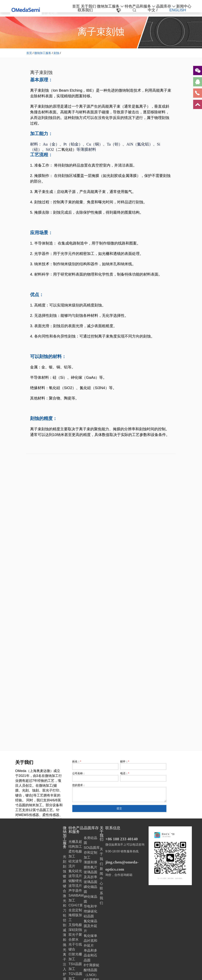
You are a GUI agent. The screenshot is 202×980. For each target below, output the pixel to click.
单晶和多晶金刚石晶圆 (90, 955)
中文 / (153, 10)
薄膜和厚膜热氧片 (90, 865)
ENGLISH (178, 10)
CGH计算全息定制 (76, 908)
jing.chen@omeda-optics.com (122, 866)
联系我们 (85, 10)
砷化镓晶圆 (90, 899)
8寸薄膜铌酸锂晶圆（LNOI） (91, 970)
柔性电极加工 (75, 854)
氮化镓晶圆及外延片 (90, 926)
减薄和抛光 (65, 940)
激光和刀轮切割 (65, 911)
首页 (76, 6)
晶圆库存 (164, 6)
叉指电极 (75, 925)
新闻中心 (184, 6)
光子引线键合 (75, 947)
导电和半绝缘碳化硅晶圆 (90, 911)
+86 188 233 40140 (122, 839)
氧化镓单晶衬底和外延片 (90, 941)
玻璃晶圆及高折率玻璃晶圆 (90, 877)
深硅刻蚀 (75, 930)
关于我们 (88, 6)
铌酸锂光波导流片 (75, 883)
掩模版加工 (75, 918)
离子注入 (65, 962)
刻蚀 (56, 53)
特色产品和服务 (138, 6)
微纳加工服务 (108, 6)
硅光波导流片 (75, 864)
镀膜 (65, 879)
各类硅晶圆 (90, 840)
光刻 (65, 859)
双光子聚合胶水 (75, 937)
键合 (65, 889)
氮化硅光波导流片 (75, 873)
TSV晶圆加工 (75, 966)
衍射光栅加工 (75, 957)
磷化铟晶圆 (90, 889)
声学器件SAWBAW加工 (76, 895)
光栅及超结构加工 (75, 844)
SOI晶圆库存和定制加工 (92, 853)
